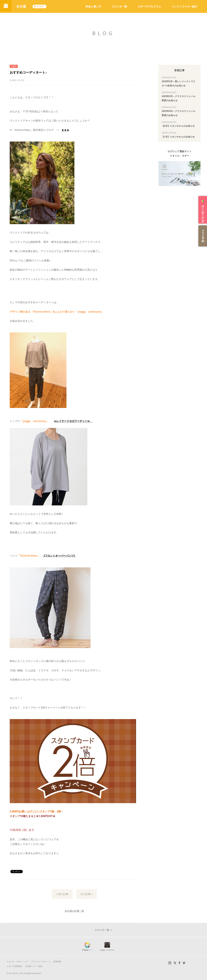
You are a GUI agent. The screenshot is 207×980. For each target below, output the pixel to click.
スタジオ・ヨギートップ (17, 962)
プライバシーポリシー (41, 962)
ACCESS (42, 6)
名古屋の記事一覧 (74, 911)
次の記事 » (87, 894)
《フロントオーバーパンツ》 (59, 556)
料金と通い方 (93, 6)
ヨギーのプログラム (149, 6)
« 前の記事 (62, 894)
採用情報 (57, 962)
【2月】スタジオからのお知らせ (178, 126)
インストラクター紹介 (184, 6)
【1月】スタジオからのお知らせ (178, 137)
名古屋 (23, 6)
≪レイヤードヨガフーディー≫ (73, 421)
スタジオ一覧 (119, 6)
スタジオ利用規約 (14, 966)
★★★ (65, 130)
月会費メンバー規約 (34, 966)
